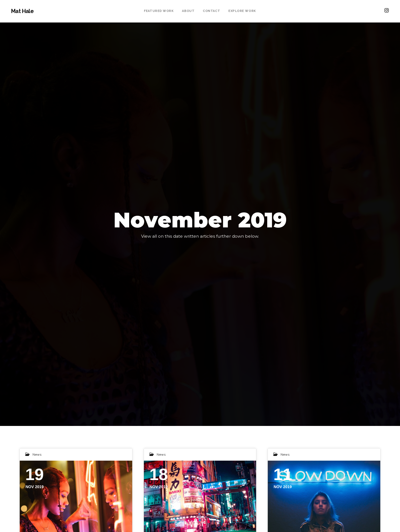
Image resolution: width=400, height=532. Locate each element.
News (37, 455)
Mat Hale (22, 11)
